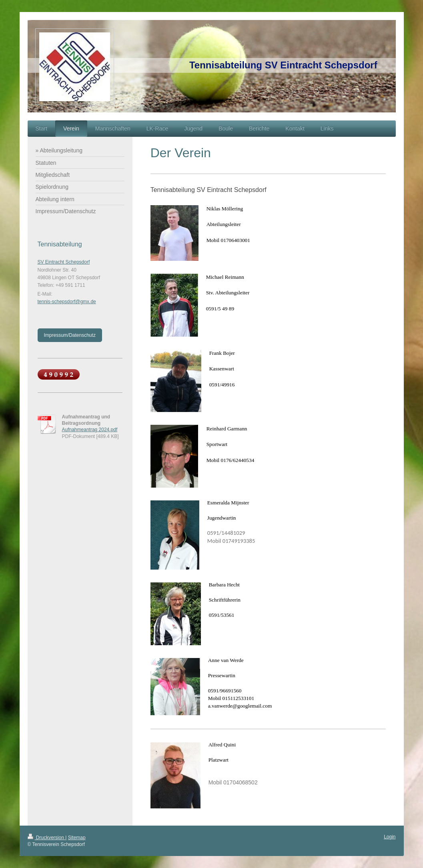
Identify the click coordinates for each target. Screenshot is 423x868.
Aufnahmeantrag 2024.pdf (90, 430)
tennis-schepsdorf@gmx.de (67, 302)
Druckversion (47, 838)
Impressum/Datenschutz (70, 335)
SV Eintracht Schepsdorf (64, 262)
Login (390, 837)
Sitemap (77, 838)
